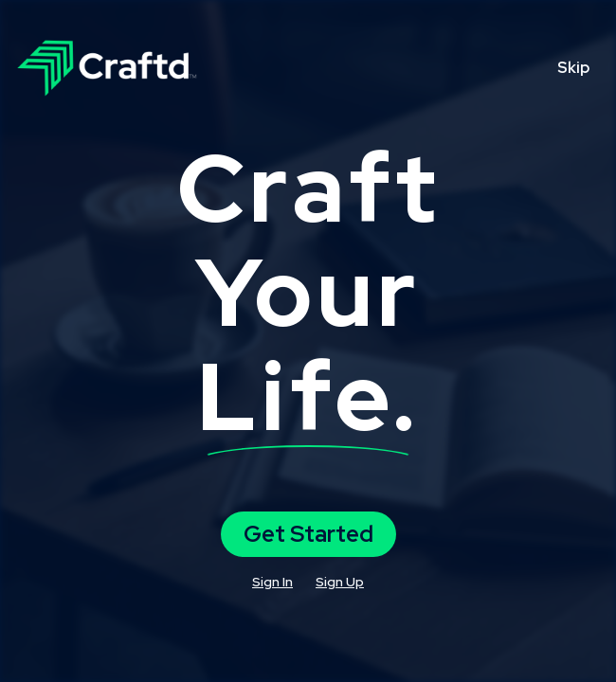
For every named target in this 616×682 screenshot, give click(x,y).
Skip (573, 68)
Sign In (272, 582)
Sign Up (340, 582)
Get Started (308, 534)
